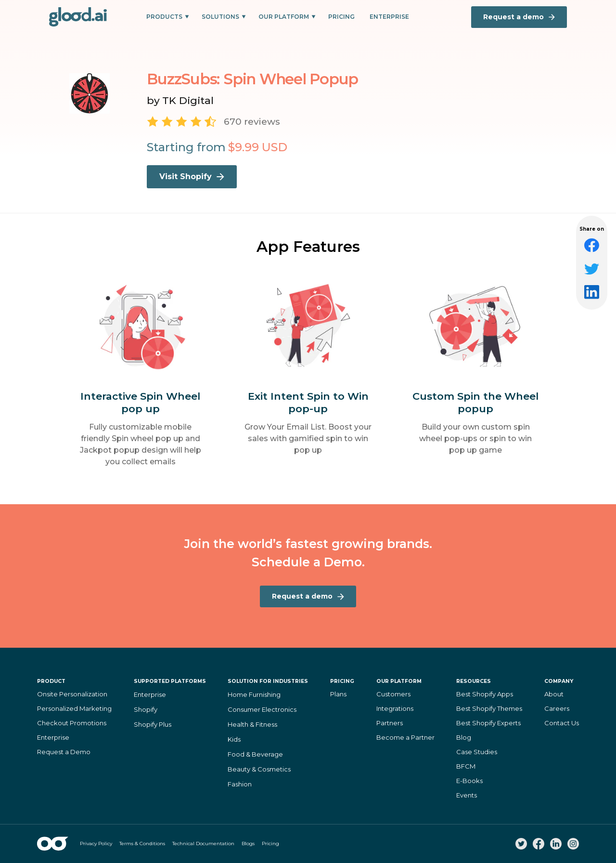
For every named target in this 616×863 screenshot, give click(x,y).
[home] (78, 17)
